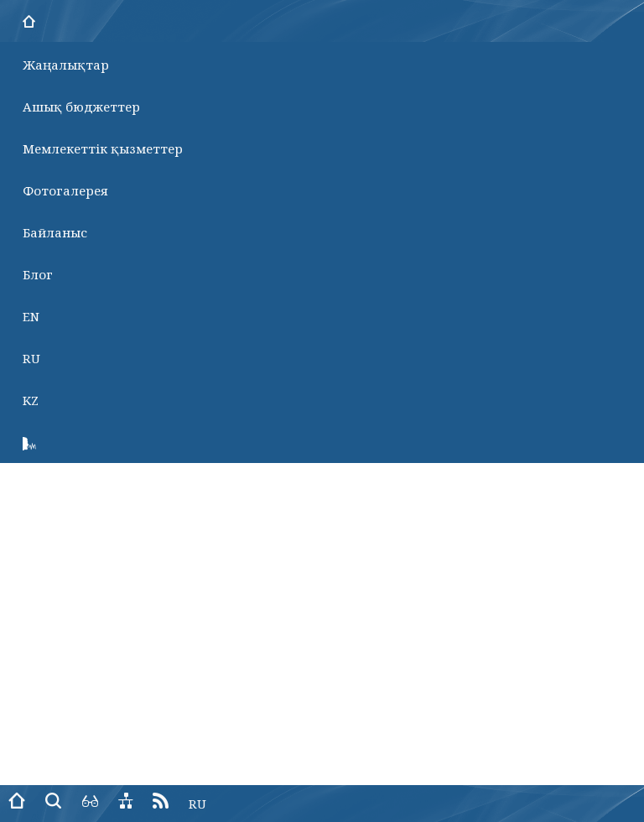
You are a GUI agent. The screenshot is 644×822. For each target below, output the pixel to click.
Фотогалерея (65, 190)
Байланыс (55, 232)
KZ (31, 400)
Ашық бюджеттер (81, 107)
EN (31, 316)
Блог (38, 274)
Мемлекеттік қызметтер (103, 148)
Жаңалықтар (66, 65)
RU (31, 358)
